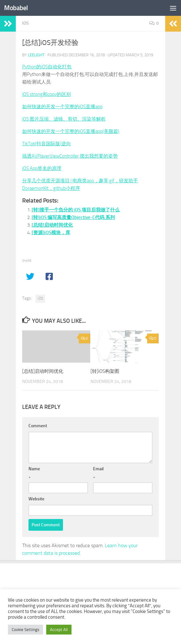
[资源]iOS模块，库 (51, 233)
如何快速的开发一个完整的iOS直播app (62, 107)
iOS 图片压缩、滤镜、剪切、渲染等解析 (64, 119)
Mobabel (16, 8)
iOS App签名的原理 (42, 168)
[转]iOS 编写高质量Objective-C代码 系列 (73, 217)
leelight (36, 55)
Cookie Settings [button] (25, 630)
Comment (38, 426)
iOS (25, 23)
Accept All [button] (59, 630)
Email (98, 469)
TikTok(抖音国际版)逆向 (47, 144)
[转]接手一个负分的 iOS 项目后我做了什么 (76, 210)
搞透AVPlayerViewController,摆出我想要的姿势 (70, 156)
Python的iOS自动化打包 (47, 67)
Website (36, 499)
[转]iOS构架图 (105, 371)
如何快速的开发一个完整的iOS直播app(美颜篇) (71, 131)
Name (34, 469)
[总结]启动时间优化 (52, 225)
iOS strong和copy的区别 (47, 94)
